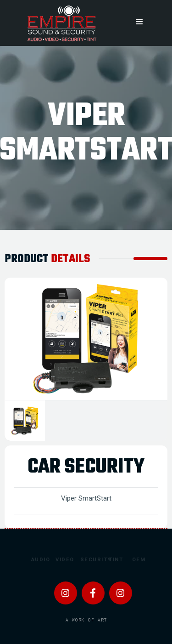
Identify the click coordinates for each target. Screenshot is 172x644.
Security (86, 560)
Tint (113, 560)
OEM (137, 560)
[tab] (25, 421)
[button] (140, 22)
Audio (36, 560)
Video (60, 560)
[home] (61, 23)
